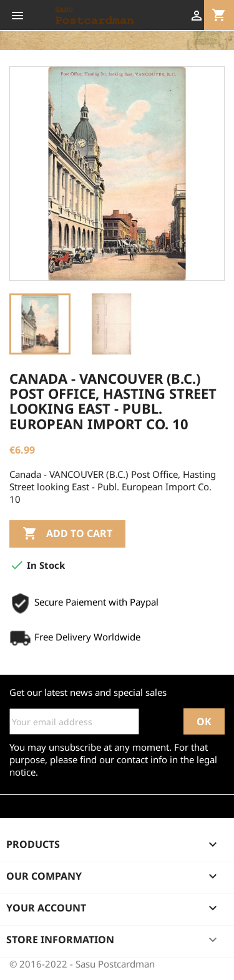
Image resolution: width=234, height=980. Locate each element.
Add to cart (67, 534)
